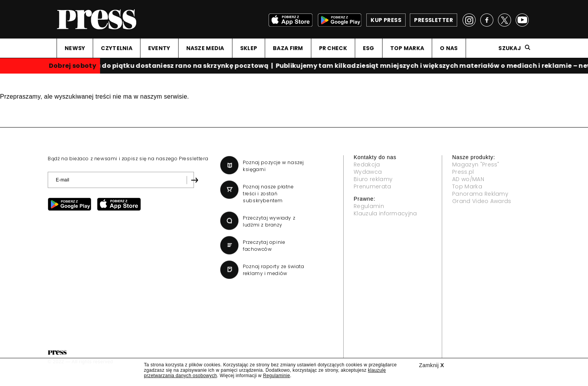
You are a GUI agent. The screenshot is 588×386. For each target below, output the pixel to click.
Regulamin (369, 206)
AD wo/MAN (468, 179)
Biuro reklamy (373, 179)
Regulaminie (276, 376)
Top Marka (467, 186)
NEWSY (75, 48)
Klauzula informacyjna (385, 213)
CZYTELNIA (117, 48)
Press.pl (463, 172)
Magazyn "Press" (476, 164)
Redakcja (367, 164)
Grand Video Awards (482, 201)
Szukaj (510, 48)
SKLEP (249, 48)
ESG (369, 48)
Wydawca (368, 172)
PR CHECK (333, 48)
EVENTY (159, 48)
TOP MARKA (407, 48)
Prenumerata (373, 186)
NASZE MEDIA (205, 48)
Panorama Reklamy (480, 194)
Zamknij (432, 365)
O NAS (449, 48)
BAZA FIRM (288, 48)
